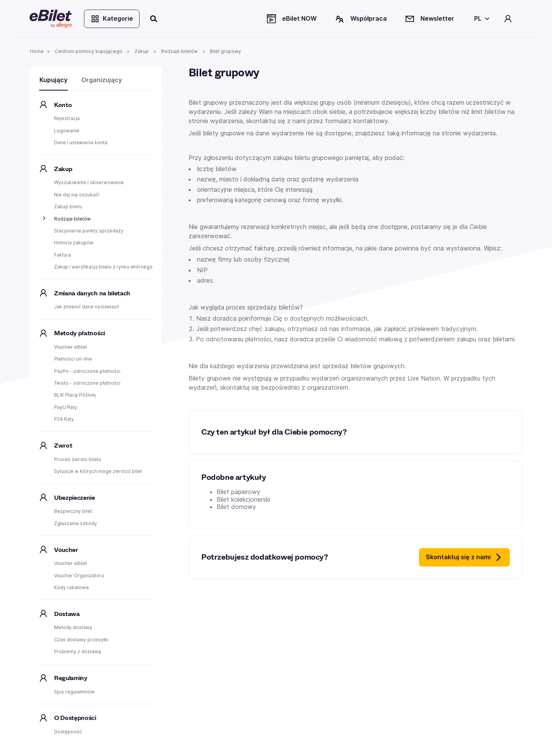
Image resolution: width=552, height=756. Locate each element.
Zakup (63, 169)
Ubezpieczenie (75, 498)
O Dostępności (75, 718)
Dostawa (67, 614)
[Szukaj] (154, 19)
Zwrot (63, 446)
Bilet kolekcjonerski (243, 499)
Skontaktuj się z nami (464, 557)
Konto (63, 105)
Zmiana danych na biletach (92, 293)
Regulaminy (71, 678)
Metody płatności (80, 333)
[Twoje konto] (508, 19)
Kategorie (112, 19)
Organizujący (102, 80)
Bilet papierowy (238, 492)
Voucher (66, 550)
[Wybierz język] (480, 19)
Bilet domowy (236, 507)
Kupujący (53, 80)
